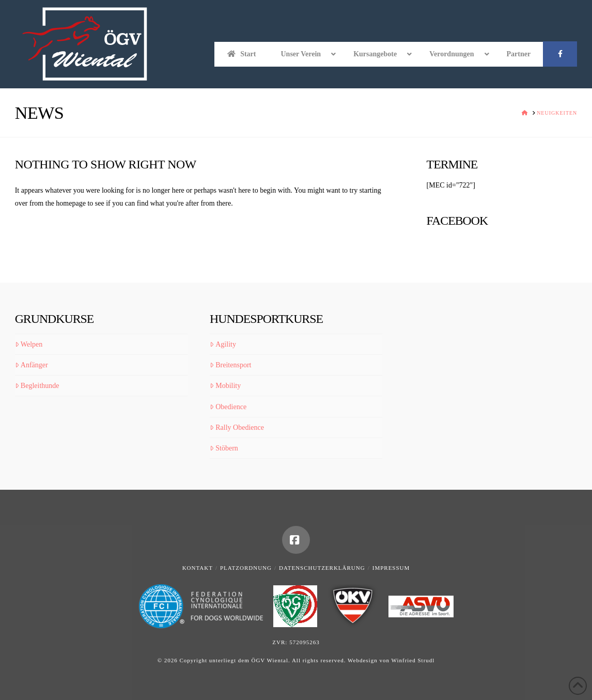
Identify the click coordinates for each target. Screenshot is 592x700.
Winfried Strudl (413, 660)
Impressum (391, 568)
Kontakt (198, 568)
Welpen (29, 344)
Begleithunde (37, 386)
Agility (223, 344)
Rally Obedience (237, 427)
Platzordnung (246, 568)
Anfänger (32, 365)
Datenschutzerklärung (322, 568)
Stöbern (224, 448)
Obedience (228, 407)
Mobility (225, 386)
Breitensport (230, 365)
